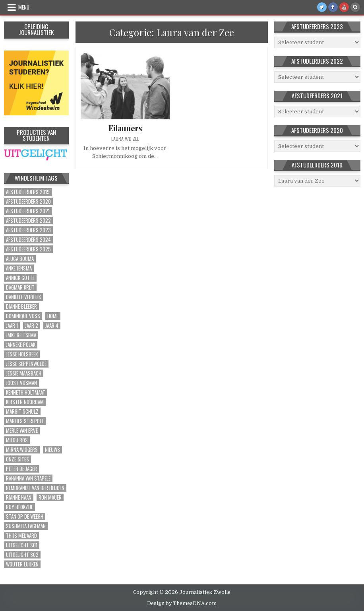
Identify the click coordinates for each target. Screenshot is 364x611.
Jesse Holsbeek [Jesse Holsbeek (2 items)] (22, 354)
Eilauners (125, 128)
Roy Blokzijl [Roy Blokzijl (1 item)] (19, 507)
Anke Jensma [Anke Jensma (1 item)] (19, 268)
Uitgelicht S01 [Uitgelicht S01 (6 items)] (22, 545)
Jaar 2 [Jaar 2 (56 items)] (32, 326)
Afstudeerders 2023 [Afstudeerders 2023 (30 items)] (28, 230)
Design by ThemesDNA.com (182, 603)
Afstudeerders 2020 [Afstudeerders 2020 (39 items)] (28, 201)
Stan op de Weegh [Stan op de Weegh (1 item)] (25, 517)
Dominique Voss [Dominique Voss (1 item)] (23, 316)
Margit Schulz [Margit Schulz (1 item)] (22, 412)
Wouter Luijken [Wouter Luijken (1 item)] (22, 564)
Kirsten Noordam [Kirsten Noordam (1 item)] (25, 402)
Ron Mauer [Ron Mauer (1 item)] (50, 497)
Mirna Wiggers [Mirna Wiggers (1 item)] (22, 450)
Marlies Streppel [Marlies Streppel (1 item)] (25, 421)
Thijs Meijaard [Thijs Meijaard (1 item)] (21, 536)
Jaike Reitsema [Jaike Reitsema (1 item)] (21, 335)
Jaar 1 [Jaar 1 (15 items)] (12, 326)
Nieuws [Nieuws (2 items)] (52, 450)
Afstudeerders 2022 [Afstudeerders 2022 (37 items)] (28, 221)
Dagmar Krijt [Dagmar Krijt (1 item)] (20, 287)
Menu (24, 7)
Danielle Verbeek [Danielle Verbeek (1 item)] (23, 297)
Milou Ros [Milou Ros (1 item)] (17, 440)
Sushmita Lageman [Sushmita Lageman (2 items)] (26, 526)
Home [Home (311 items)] (53, 316)
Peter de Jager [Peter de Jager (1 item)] (21, 469)
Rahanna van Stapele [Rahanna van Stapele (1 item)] (28, 478)
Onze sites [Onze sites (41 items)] (17, 459)
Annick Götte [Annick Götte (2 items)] (20, 278)
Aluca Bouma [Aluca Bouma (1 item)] (20, 259)
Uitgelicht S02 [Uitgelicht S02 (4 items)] (22, 555)
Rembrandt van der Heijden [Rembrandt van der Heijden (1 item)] (35, 488)
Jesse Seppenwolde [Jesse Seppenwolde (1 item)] (26, 364)
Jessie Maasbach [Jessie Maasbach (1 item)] (24, 373)
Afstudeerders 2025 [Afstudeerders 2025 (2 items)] (28, 249)
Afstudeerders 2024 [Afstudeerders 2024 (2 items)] (28, 240)
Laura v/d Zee (125, 139)
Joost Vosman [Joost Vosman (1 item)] (21, 383)
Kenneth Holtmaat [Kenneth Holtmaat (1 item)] (26, 392)
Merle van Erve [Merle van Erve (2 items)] (22, 431)
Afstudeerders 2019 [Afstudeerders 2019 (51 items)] (28, 192)
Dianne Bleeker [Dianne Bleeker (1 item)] (21, 306)
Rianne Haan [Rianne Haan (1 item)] (19, 497)
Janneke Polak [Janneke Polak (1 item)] (21, 345)
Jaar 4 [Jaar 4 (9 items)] (52, 326)
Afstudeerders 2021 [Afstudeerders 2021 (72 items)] (28, 211)
